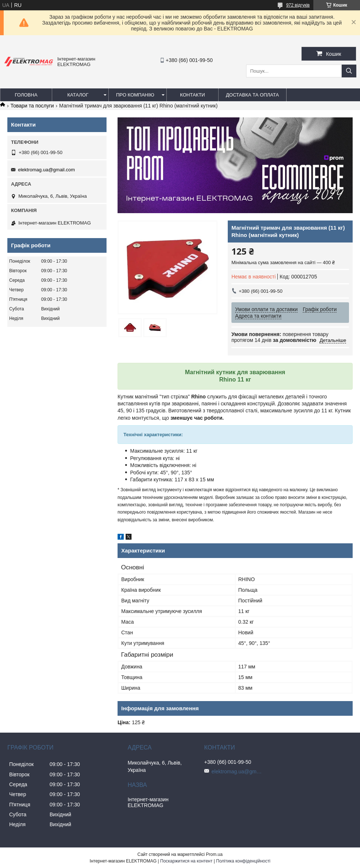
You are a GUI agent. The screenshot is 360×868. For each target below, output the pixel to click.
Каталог (78, 95)
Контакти (192, 95)
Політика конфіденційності (243, 861)
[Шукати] (349, 71)
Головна (26, 95)
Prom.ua (214, 854)
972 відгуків (298, 5)
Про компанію (135, 95)
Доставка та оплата (252, 95)
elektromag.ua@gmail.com (46, 170)
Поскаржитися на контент (186, 861)
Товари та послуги (32, 106)
